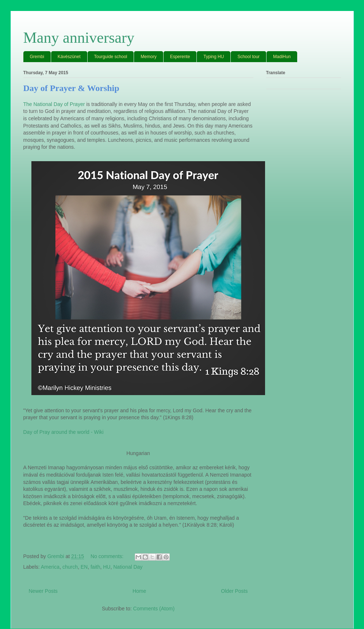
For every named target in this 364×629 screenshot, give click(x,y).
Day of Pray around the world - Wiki (64, 432)
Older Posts (234, 591)
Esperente (180, 57)
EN (84, 567)
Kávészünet (69, 57)
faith (95, 567)
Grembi (37, 57)
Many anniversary (79, 38)
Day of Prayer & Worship (71, 88)
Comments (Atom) (154, 609)
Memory (148, 57)
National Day (128, 567)
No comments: (108, 556)
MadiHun (282, 57)
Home (139, 591)
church (70, 567)
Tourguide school (111, 57)
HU (107, 567)
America (50, 567)
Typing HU (214, 57)
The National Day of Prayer (54, 104)
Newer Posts (43, 591)
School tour (248, 57)
